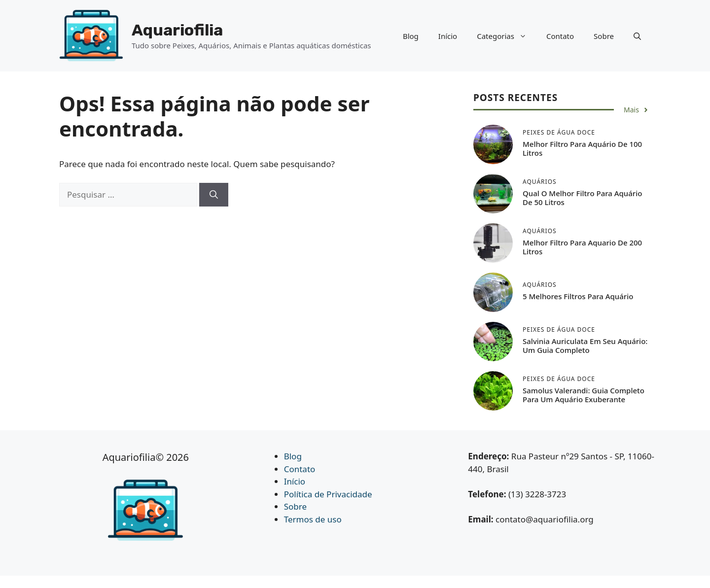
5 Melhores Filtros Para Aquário (578, 296)
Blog (411, 36)
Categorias (507, 36)
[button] (637, 36)
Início (448, 36)
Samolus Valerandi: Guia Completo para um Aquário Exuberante (584, 395)
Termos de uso (313, 519)
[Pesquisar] (214, 195)
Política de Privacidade (328, 494)
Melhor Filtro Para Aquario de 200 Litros (582, 247)
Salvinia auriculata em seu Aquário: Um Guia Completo (585, 346)
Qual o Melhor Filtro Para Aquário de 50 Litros (582, 198)
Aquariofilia (177, 30)
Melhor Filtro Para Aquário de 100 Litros (582, 148)
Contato (560, 36)
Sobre (604, 36)
